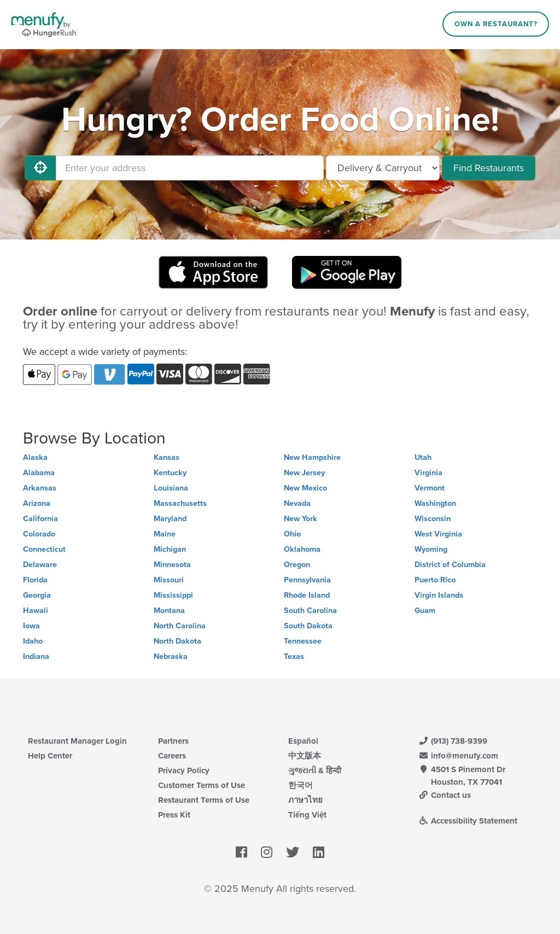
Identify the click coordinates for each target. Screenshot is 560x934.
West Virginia (438, 534)
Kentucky (170, 473)
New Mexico (305, 488)
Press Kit (174, 815)
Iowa (31, 626)
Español (303, 741)
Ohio (292, 534)
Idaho (33, 641)
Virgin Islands (439, 595)
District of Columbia (450, 565)
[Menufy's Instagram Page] (267, 853)
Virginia (428, 473)
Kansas (167, 457)
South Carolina (310, 611)
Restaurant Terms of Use (204, 800)
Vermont (430, 488)
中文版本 (305, 756)
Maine (165, 534)
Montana (169, 611)
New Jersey (304, 473)
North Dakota (177, 641)
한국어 (301, 785)
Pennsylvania (307, 580)
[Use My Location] (40, 168)
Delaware (40, 565)
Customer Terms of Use (202, 785)
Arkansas (40, 488)
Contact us (445, 795)
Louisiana (171, 488)
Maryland (170, 519)
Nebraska (171, 656)
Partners (173, 741)
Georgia (37, 595)
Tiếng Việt (307, 815)
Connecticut (44, 549)
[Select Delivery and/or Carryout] (383, 168)
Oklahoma (302, 549)
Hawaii (36, 611)
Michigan (170, 549)
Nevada (297, 503)
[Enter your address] (190, 168)
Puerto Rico (435, 580)
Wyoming (431, 549)
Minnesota (172, 565)
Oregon (297, 565)
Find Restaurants (489, 168)
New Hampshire (312, 457)
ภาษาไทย (305, 800)
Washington (435, 503)
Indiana (36, 656)
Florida (35, 580)
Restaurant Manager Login (77, 741)
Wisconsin (433, 519)
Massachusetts (180, 503)
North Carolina (180, 626)
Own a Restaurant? (496, 24)
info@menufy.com (458, 756)
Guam (425, 611)
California (40, 519)
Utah (423, 457)
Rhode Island (307, 595)
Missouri (169, 580)
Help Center (50, 756)
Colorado (39, 534)
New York (301, 519)
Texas (294, 656)
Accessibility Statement (468, 821)
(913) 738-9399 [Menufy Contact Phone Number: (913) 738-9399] (453, 741)
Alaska (35, 457)
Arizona (37, 503)
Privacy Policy (184, 770)
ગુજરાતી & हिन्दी (315, 770)
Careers (172, 756)
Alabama (39, 473)
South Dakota (308, 626)
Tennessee (303, 641)
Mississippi (173, 595)
